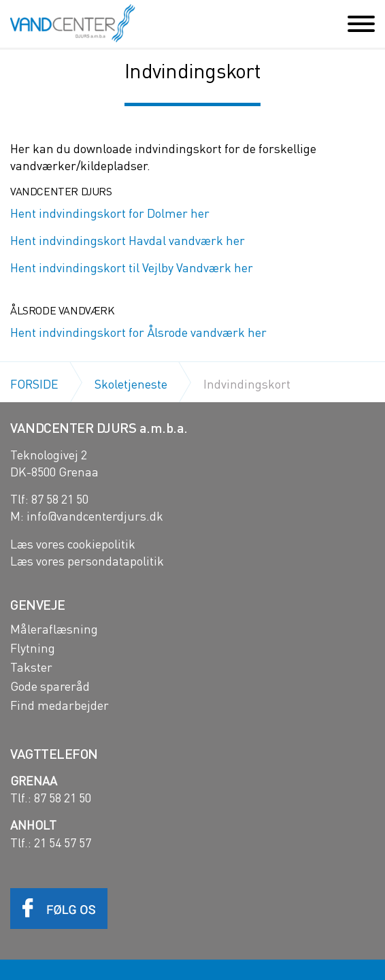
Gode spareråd (50, 686)
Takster (31, 667)
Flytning (33, 648)
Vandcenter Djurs (72, 23)
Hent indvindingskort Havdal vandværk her (128, 240)
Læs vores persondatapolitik (87, 560)
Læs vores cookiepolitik (73, 543)
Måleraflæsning (54, 629)
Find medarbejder (60, 705)
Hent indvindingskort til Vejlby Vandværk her (132, 267)
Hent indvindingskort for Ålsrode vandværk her (138, 332)
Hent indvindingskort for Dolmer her (110, 213)
